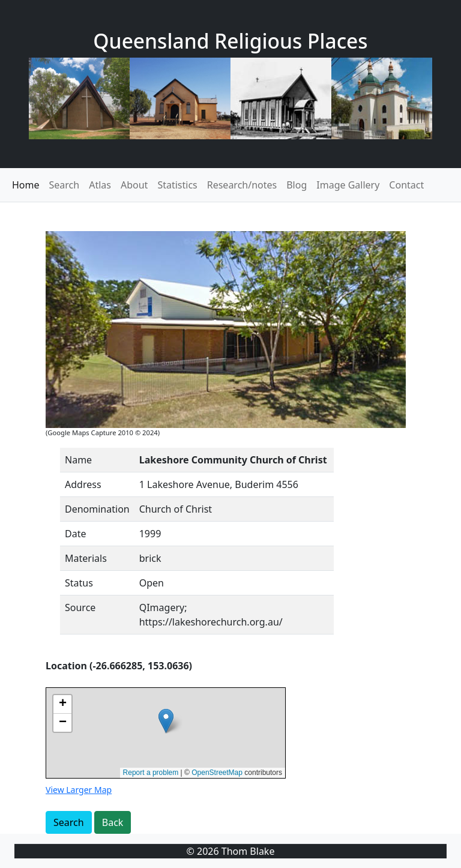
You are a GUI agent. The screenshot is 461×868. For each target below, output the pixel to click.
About (134, 185)
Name (78, 460)
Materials (86, 558)
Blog (297, 185)
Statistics (177, 185)
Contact (406, 185)
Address (83, 484)
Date (75, 534)
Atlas (100, 185)
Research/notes (242, 185)
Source (80, 607)
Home (26, 185)
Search (65, 185)
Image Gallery (348, 185)
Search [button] (69, 822)
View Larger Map (79, 790)
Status (79, 583)
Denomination (97, 509)
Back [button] (113, 822)
